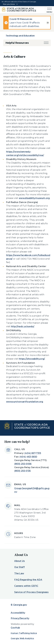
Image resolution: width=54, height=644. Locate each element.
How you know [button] (9, 4)
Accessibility (18, 613)
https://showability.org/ (32, 359)
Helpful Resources (17, 43)
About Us (20, 561)
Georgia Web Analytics (22, 638)
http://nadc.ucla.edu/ (23, 326)
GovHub (15, 628)
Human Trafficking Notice (24, 633)
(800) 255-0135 (22, 471)
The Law (19, 573)
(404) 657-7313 (33, 453)
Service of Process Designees (31, 592)
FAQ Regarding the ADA (28, 580)
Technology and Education (20, 36)
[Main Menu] (49, 10)
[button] (46, 43)
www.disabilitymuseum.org (34, 198)
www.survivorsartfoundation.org (25, 402)
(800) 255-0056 (23, 464)
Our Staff (20, 567)
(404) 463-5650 (28, 457)
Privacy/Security (20, 618)
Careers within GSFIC (26, 586)
